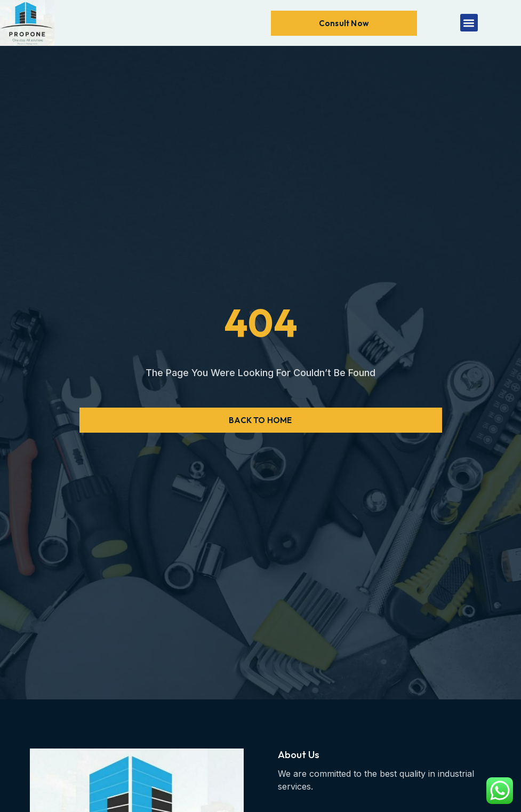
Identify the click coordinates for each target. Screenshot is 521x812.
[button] (469, 23)
